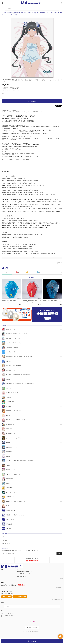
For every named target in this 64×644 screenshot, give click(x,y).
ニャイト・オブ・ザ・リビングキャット (16, 343)
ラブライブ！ (9, 506)
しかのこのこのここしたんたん (14, 438)
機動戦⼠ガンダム (10, 329)
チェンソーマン (10, 465)
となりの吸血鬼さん (11, 470)
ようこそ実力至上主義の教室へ (14, 366)
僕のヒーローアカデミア (12, 492)
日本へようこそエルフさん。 (13, 474)
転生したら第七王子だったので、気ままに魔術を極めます (20, 384)
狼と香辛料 (9, 406)
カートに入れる (32, 101)
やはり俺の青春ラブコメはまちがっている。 (17, 334)
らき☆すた (9, 361)
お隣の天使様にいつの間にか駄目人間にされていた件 (19, 357)
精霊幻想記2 (9, 452)
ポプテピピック (10, 497)
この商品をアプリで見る (32, 258)
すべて (7, 272)
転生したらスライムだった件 (13, 338)
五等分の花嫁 (9, 429)
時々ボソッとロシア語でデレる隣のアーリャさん (18, 375)
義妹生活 (8, 415)
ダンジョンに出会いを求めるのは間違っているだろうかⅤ (20, 461)
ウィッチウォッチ (10, 379)
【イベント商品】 (10, 520)
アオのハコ (9, 397)
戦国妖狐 (8, 456)
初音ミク (8, 483)
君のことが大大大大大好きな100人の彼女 (16, 420)
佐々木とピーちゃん (11, 434)
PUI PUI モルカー (10, 488)
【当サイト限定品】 (11, 510)
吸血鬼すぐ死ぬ (10, 424)
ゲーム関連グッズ (10, 352)
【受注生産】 (9, 524)
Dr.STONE (8, 388)
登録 (59, 554)
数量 (3, 93)
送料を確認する (15, 89)
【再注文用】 (9, 529)
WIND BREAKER (10, 402)
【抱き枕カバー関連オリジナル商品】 (15, 515)
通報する (60, 263)
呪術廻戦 (8, 443)
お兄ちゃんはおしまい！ (12, 393)
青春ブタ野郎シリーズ (11, 447)
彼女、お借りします (11, 370)
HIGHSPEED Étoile (10, 479)
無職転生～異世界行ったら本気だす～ (15, 501)
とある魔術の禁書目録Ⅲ (12, 347)
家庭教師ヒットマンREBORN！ (13, 411)
